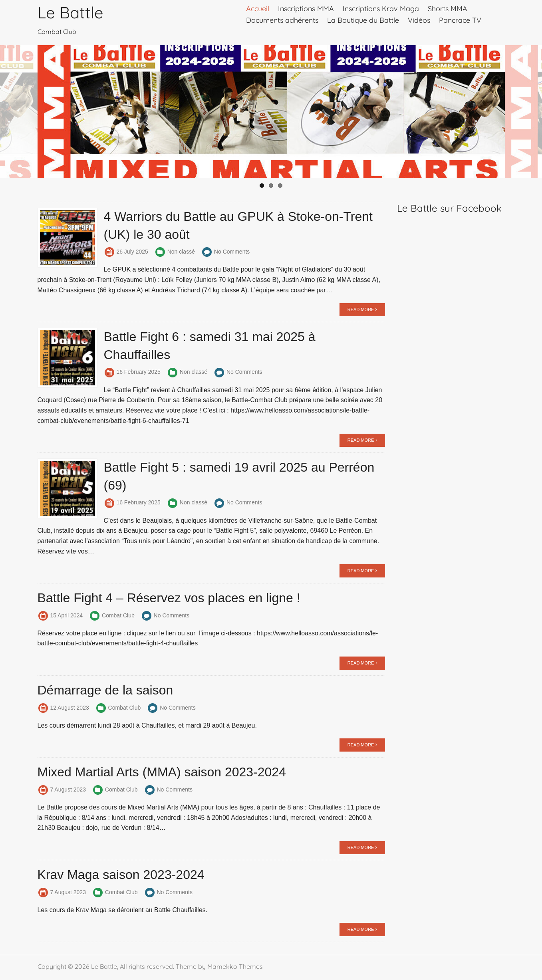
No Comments (232, 252)
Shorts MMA (448, 9)
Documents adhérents (282, 20)
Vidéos (419, 20)
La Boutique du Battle (363, 20)
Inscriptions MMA (306, 9)
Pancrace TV (460, 20)
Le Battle (70, 12)
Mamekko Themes (235, 966)
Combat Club (118, 615)
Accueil (258, 9)
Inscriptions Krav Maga (381, 9)
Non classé (181, 252)
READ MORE (362, 309)
